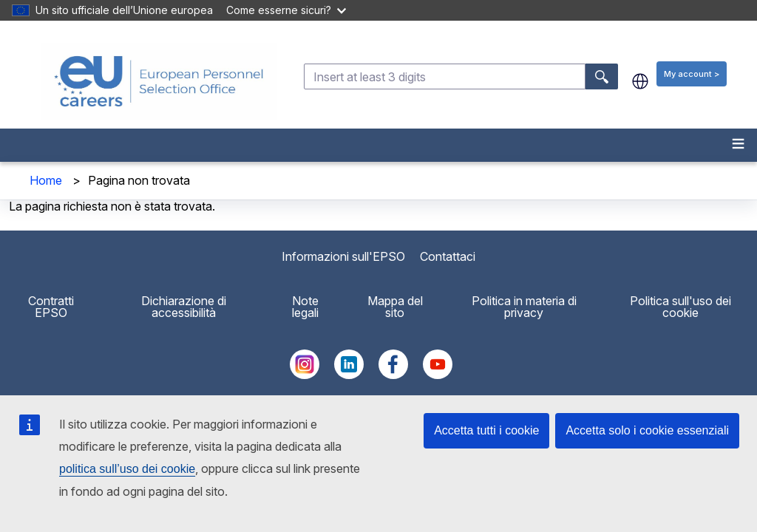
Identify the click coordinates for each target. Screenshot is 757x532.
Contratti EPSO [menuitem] (51, 307)
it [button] (640, 81)
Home (46, 180)
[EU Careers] (159, 81)
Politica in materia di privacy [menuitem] (524, 307)
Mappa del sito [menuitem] (395, 307)
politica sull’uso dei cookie (127, 469)
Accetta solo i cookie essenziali (647, 430)
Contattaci (448, 256)
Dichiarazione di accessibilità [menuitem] (184, 307)
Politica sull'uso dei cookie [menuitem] (680, 307)
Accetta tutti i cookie (486, 430)
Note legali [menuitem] (305, 307)
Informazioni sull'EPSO (343, 256)
